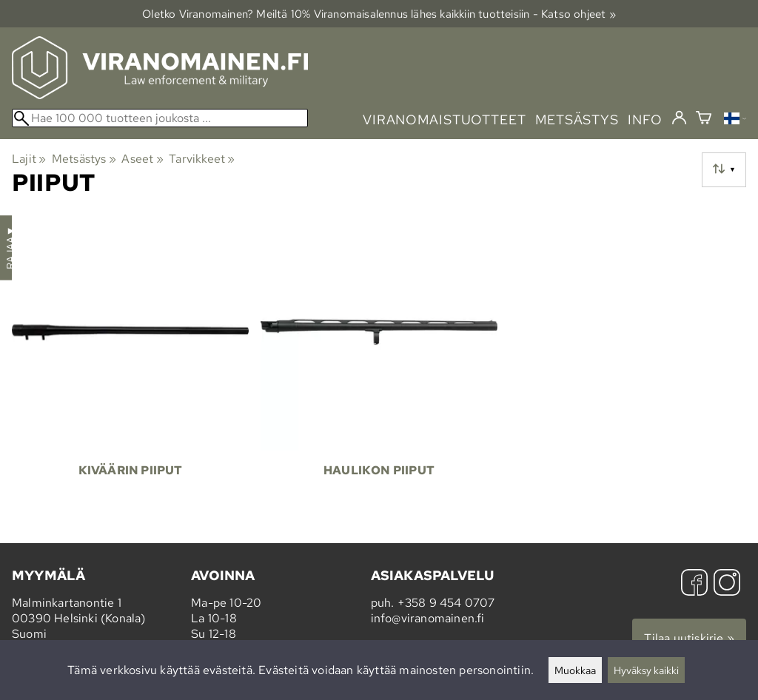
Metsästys (84, 159)
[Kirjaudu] (679, 118)
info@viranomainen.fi (428, 618)
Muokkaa (575, 670)
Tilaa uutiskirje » (689, 638)
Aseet (142, 159)
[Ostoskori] (704, 120)
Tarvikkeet (202, 159)
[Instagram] (727, 584)
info (645, 120)
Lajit (29, 159)
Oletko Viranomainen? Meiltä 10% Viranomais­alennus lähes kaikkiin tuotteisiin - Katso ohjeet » (379, 14)
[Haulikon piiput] (379, 365)
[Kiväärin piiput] (130, 365)
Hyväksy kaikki (646, 670)
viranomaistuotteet (445, 120)
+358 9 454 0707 (446, 603)
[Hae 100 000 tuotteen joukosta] (160, 118)
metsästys (577, 120)
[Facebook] (694, 584)
